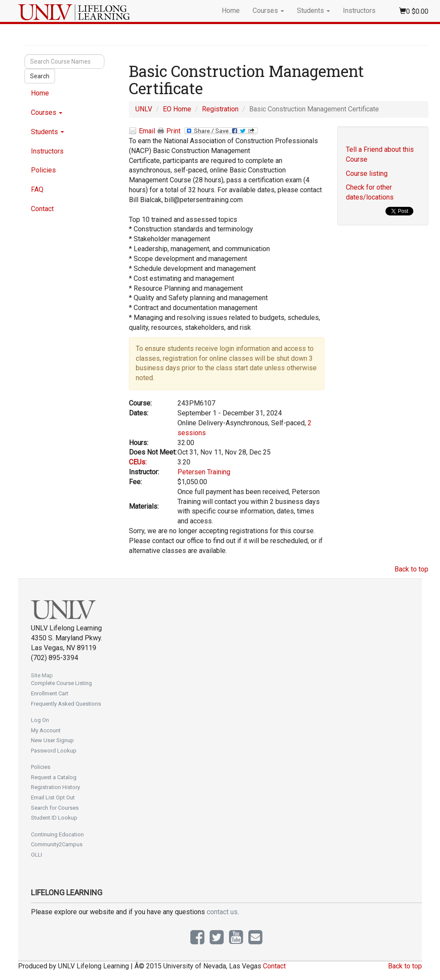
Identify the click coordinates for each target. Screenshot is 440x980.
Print (169, 131)
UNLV (144, 109)
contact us (222, 912)
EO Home (177, 109)
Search (40, 76)
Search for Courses (55, 808)
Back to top (411, 569)
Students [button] (313, 11)
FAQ (37, 189)
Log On (40, 720)
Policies (43, 170)
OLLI (37, 855)
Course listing (367, 174)
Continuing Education (57, 834)
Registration (220, 109)
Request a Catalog (54, 777)
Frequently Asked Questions (66, 704)
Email (142, 131)
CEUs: (138, 462)
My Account (46, 730)
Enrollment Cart (50, 693)
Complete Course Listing (61, 683)
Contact (42, 209)
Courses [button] (268, 11)
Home (231, 11)
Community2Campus (57, 844)
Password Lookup (54, 751)
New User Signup (52, 740)
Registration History (55, 787)
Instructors (359, 11)
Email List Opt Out (53, 797)
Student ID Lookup (54, 818)
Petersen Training (204, 472)
